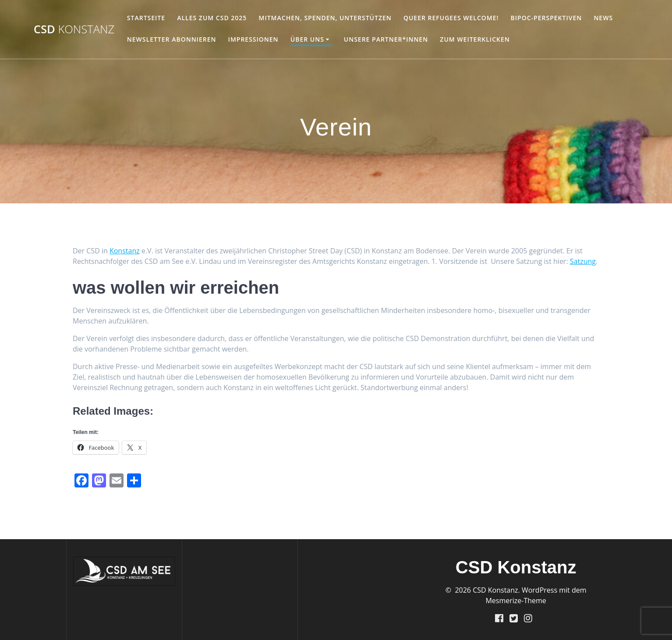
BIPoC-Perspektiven (546, 18)
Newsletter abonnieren (172, 39)
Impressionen (253, 39)
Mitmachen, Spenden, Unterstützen (325, 18)
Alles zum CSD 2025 (212, 18)
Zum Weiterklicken (475, 39)
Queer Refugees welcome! (451, 18)
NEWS (603, 18)
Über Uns (307, 39)
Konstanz (125, 251)
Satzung (583, 261)
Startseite (146, 18)
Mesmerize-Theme (516, 600)
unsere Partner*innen (386, 39)
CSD (74, 29)
